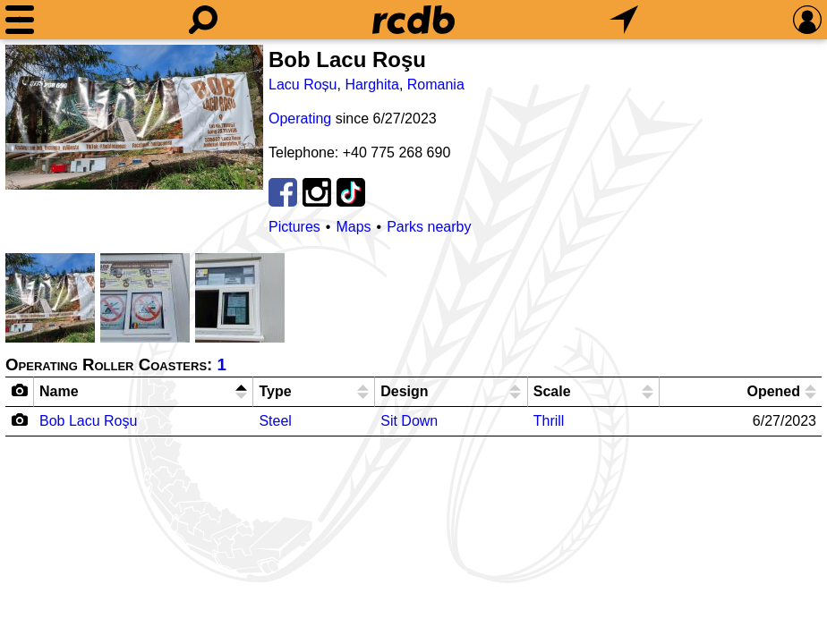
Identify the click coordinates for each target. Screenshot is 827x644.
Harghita (371, 85)
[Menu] (20, 20)
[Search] (203, 20)
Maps (353, 227)
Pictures (294, 227)
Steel (275, 421)
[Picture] (134, 117)
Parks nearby (429, 227)
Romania (436, 85)
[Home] (413, 20)
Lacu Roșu (303, 85)
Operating (300, 119)
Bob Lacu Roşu (88, 421)
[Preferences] (807, 20)
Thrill (549, 421)
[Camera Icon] (20, 419)
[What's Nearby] (624, 20)
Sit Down (409, 421)
